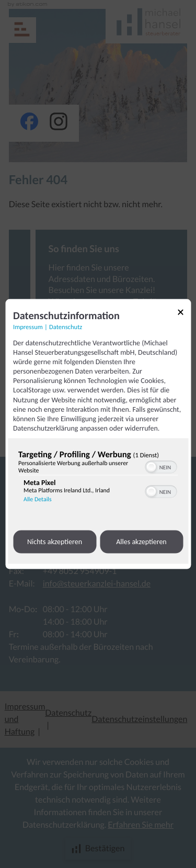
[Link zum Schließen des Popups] (180, 314)
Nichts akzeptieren (55, 542)
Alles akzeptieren (141, 542)
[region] (98, 479)
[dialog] (98, 434)
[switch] (161, 466)
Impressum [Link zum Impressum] (28, 327)
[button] (151, 467)
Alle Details (38, 500)
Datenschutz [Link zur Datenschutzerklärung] (66, 327)
